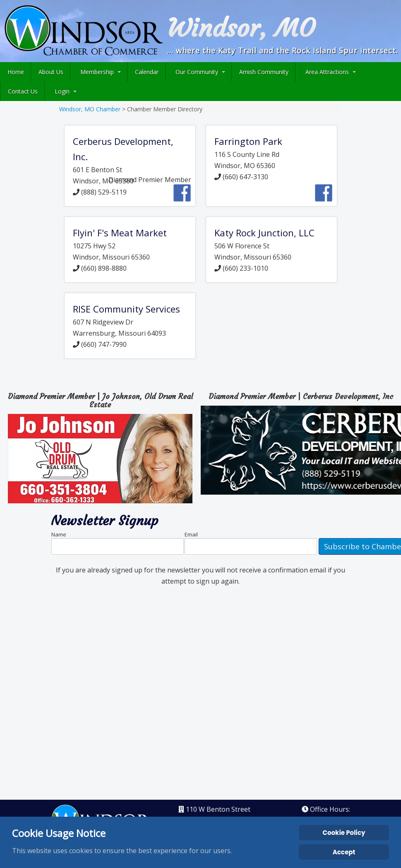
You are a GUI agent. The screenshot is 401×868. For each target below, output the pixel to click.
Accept (344, 852)
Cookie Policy (344, 833)
